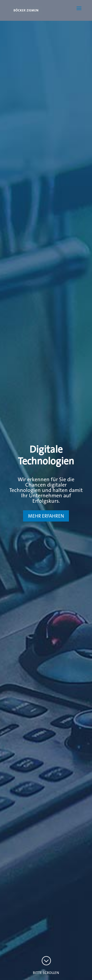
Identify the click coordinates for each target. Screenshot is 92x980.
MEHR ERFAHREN (46, 516)
